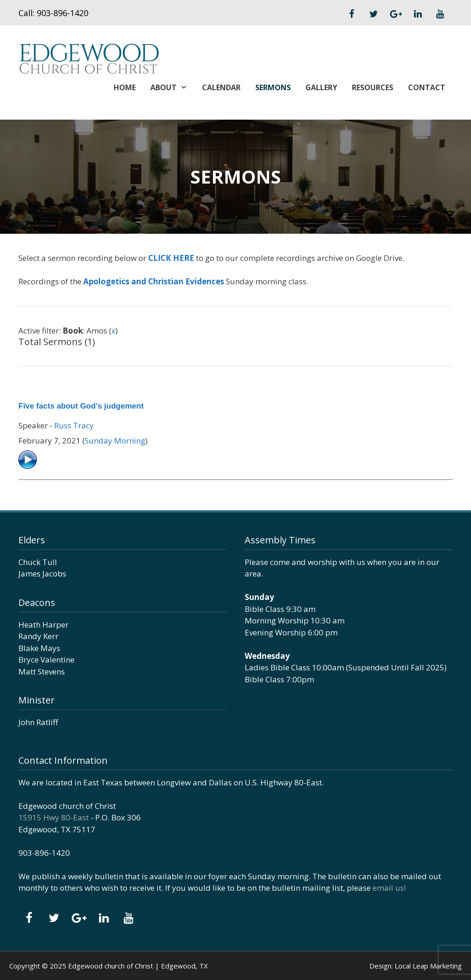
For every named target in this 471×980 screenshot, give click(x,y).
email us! (389, 888)
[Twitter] (373, 14)
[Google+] (396, 14)
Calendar (221, 87)
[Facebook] (351, 14)
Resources (373, 87)
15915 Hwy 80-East (54, 817)
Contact (427, 87)
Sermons (273, 87)
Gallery (321, 87)
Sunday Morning (115, 441)
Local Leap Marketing (428, 966)
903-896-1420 (63, 13)
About (172, 87)
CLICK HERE (171, 258)
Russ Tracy (74, 425)
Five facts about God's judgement (81, 406)
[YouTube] (440, 14)
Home (125, 87)
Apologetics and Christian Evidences (154, 281)
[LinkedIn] (418, 14)
